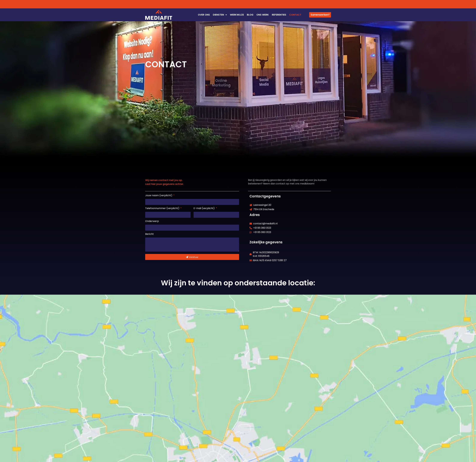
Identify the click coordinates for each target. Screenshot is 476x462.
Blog (250, 15)
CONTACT (295, 15)
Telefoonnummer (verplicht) (163, 209)
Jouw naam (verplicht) (159, 196)
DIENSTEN (220, 15)
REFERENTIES (279, 15)
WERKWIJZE (237, 15)
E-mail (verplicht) (204, 209)
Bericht (149, 234)
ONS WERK (263, 15)
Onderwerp (152, 221)
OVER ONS (204, 15)
